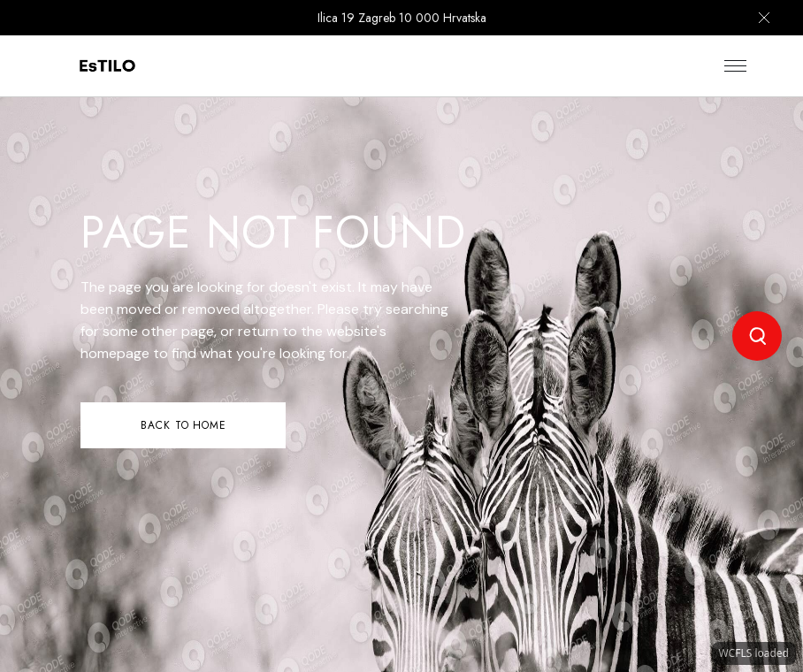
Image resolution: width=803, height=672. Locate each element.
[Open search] (757, 336)
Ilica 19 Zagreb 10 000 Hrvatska (402, 18)
